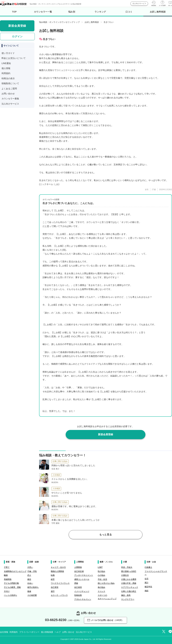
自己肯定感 (79, 571)
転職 (53, 575)
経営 (53, 579)
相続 (147, 591)
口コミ (129, 12)
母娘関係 (8, 579)
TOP (14, 12)
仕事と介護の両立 (129, 591)
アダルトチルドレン (83, 599)
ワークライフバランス (60, 583)
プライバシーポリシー (29, 632)
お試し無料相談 (158, 13)
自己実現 (55, 587)
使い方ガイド (8, 53)
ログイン (17, 36)
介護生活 (125, 575)
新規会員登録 (106, 434)
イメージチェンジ (82, 591)
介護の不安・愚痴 (129, 583)
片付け (7, 591)
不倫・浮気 (32, 571)
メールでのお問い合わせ (105, 620)
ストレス (101, 591)
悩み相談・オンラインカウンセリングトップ (59, 22)
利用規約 (6, 73)
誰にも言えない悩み (106, 583)
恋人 (29, 575)
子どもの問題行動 (11, 583)
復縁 (29, 591)
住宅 (147, 579)
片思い (30, 567)
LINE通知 (6, 63)
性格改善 (78, 595)
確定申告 (148, 587)
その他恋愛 (32, 595)
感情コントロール (82, 579)
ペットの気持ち (10, 595)
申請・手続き (127, 567)
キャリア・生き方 (58, 567)
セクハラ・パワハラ (59, 595)
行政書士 (148, 567)
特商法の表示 (8, 78)
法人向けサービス (139, 3)
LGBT (100, 567)
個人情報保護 (47, 632)
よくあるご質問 (9, 89)
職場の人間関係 (57, 571)
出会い (30, 583)
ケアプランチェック (130, 587)
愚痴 (76, 583)
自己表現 (78, 587)
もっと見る (106, 535)
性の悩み (101, 571)
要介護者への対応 (129, 571)
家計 (147, 583)
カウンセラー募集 (10, 99)
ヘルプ (58, 632)
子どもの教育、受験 (12, 587)
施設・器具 (126, 595)
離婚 (6, 575)
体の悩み (101, 587)
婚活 (29, 579)
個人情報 (6, 68)
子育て (7, 567)
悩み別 (72, 12)
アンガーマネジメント (84, 575)
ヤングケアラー (128, 599)
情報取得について (10, 83)
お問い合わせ (8, 94)
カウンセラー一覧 (43, 12)
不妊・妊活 (102, 579)
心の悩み (101, 575)
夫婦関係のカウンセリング (15, 571)
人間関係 (78, 567)
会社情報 (4, 632)
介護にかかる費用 (129, 579)
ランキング (100, 12)
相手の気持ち (33, 587)
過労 (53, 591)
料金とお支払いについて (14, 58)
